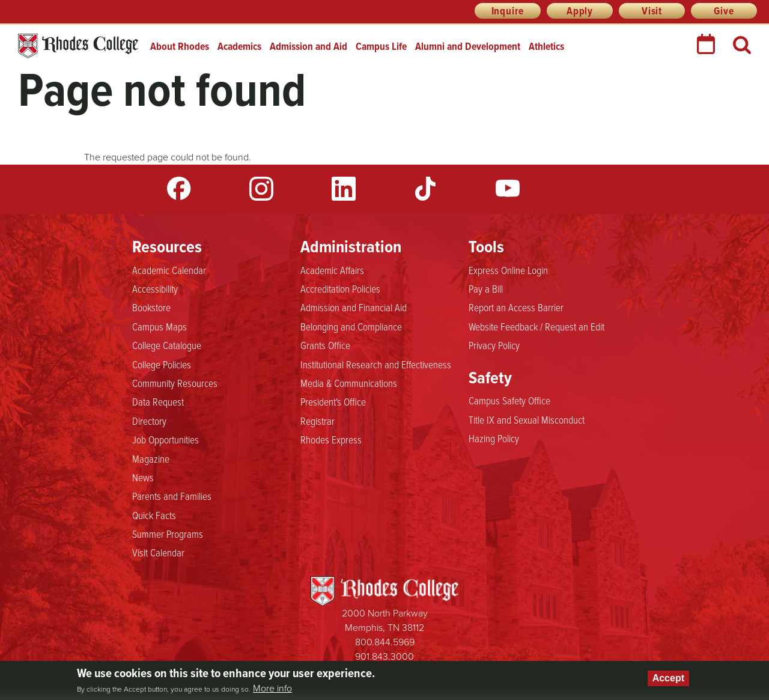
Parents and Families (172, 496)
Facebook (179, 189)
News (143, 478)
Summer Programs (168, 534)
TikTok (425, 189)
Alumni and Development (468, 46)
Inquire (508, 11)
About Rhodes (180, 46)
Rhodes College (78, 46)
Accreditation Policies (340, 289)
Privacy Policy (494, 345)
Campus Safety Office (509, 401)
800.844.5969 (385, 642)
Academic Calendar (169, 270)
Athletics (546, 46)
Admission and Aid (309, 46)
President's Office (333, 402)
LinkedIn (344, 189)
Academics (239, 46)
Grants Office (325, 345)
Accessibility (155, 289)
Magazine (151, 459)
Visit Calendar (158, 553)
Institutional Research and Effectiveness (376, 365)
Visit (652, 11)
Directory (149, 421)
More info (272, 689)
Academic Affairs (332, 270)
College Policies (162, 365)
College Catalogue (167, 345)
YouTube (508, 189)
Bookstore (151, 308)
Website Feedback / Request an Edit (536, 327)
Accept (668, 678)
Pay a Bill (486, 289)
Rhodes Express (331, 440)
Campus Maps (160, 327)
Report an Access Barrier (516, 308)
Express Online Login (508, 270)
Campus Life (381, 46)
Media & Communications (349, 383)
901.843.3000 (384, 656)
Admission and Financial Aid (354, 308)
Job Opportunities (166, 440)
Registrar (318, 421)
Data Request (158, 402)
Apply (580, 11)
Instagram (261, 189)
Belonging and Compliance (351, 327)
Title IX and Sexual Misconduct (527, 420)
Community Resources (175, 383)
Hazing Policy (494, 439)
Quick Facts (154, 516)
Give (724, 11)
